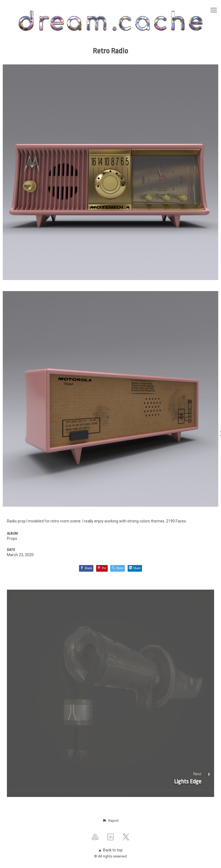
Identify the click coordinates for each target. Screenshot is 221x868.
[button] (110, 821)
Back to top (111, 850)
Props (12, 538)
